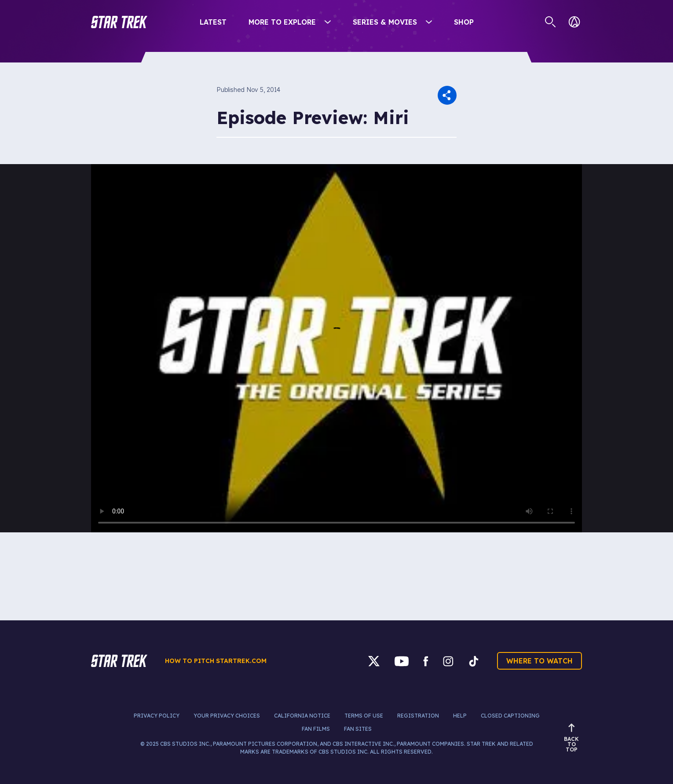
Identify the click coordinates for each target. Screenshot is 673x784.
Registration (418, 716)
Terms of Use (364, 716)
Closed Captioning (510, 716)
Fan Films (316, 729)
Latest (213, 22)
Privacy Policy (157, 716)
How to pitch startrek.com (216, 661)
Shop (464, 22)
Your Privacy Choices (227, 716)
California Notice (302, 716)
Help (460, 716)
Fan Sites (358, 729)
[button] (119, 22)
